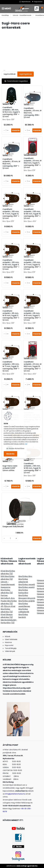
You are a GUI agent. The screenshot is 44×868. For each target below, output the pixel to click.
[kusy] (6, 130)
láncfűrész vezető (26, 587)
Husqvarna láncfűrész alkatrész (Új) (7, 590)
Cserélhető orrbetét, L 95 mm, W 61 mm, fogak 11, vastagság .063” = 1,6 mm (11, 316)
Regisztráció (38, 2)
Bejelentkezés (26, 2)
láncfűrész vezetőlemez (24, 605)
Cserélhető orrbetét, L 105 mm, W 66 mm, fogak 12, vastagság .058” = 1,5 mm (32, 468)
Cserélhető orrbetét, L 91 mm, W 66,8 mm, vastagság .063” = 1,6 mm (11, 164)
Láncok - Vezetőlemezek (22, 15)
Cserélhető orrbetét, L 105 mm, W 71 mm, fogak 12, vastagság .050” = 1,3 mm (32, 265)
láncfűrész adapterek (23, 580)
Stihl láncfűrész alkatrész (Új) (8, 578)
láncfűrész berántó (23, 616)
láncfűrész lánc (25, 576)
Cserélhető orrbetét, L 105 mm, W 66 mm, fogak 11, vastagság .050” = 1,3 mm (11, 265)
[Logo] (22, 9)
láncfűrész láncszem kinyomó (27, 597)
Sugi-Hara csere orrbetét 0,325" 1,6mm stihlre (10, 468)
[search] (37, 8)
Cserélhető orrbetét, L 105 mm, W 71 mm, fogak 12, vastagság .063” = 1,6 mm (11, 214)
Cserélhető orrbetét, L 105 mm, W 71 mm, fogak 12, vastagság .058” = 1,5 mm (11, 366)
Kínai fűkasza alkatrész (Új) (7, 616)
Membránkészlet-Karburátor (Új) (9, 621)
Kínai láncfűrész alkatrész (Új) (8, 572)
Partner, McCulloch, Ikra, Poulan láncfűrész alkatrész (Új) (9, 600)
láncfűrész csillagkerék (24, 610)
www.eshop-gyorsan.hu (27, 866)
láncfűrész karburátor (23, 591)
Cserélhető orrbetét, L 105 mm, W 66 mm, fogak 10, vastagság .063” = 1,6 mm (32, 214)
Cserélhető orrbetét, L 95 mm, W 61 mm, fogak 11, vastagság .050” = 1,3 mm (32, 316)
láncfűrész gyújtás (27, 601)
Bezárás (10, 454)
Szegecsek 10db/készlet (13, 527)
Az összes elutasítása (15, 448)
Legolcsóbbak (10, 74)
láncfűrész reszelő (27, 585)
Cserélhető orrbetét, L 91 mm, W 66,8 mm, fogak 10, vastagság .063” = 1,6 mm (33, 366)
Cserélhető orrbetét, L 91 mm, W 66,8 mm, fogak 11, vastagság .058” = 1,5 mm (33, 163)
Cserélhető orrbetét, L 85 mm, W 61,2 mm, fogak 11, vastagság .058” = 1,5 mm (11, 112)
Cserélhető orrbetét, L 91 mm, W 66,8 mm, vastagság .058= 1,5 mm (33, 113)
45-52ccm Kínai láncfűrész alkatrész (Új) (8, 609)
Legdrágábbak (26, 74)
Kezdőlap (5, 15)
